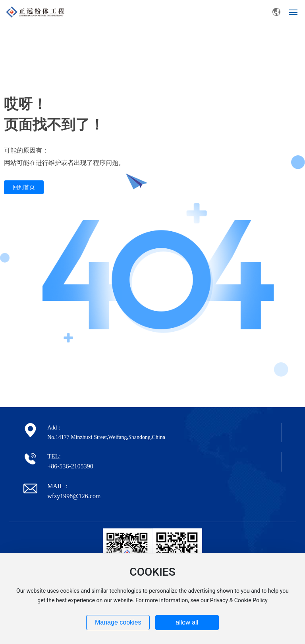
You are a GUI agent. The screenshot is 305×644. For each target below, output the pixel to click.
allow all (187, 622)
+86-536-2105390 (70, 466)
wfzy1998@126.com (74, 496)
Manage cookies (118, 622)
